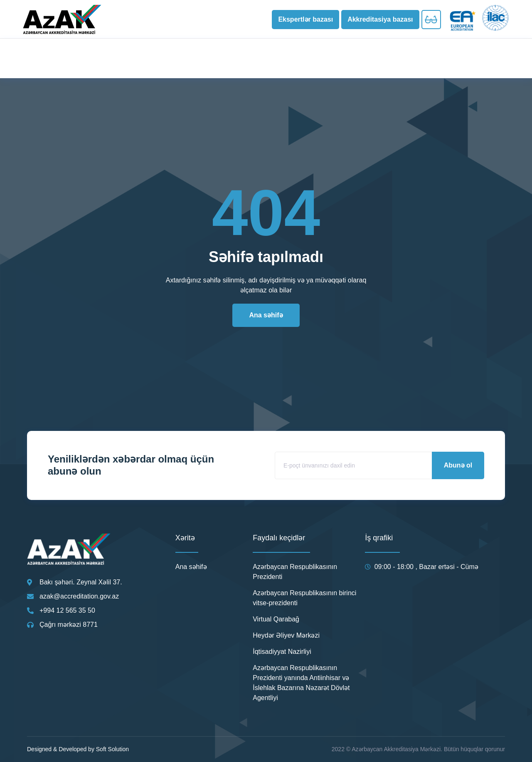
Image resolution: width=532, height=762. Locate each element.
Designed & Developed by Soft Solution (78, 749)
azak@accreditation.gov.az (79, 596)
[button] (305, 20)
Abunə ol (458, 465)
